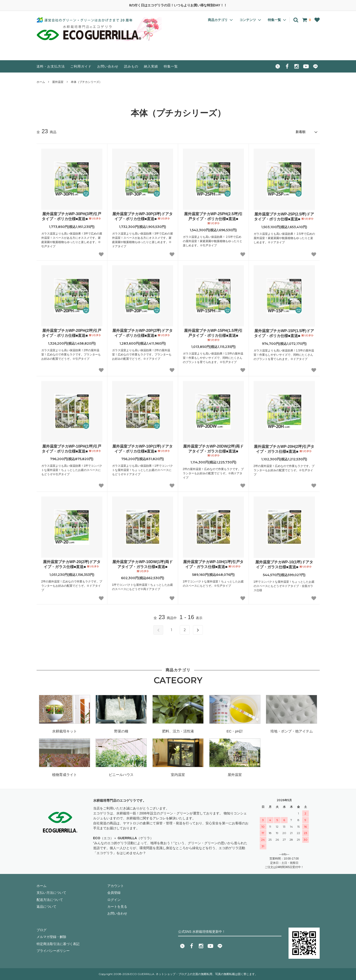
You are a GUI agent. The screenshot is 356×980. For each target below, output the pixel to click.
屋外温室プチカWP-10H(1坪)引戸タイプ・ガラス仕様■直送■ (213, 564)
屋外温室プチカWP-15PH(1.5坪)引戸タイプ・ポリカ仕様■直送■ (213, 335)
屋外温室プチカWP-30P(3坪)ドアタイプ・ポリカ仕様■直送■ (142, 216)
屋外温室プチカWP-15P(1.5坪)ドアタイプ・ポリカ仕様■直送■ (284, 333)
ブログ (42, 930)
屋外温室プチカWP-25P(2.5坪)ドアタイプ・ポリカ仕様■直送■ (284, 217)
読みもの (131, 66)
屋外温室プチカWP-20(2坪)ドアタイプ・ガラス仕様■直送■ (72, 564)
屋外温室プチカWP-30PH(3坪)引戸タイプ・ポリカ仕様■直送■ (72, 216)
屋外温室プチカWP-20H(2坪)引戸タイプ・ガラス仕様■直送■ (284, 449)
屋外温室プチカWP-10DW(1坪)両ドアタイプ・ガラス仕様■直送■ (142, 566)
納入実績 (151, 66)
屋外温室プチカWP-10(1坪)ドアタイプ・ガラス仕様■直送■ (284, 565)
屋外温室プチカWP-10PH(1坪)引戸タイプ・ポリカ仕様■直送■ (72, 449)
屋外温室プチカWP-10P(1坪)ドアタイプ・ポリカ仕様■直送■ (142, 449)
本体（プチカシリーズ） (86, 82)
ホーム (41, 82)
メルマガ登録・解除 (51, 937)
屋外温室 (58, 82)
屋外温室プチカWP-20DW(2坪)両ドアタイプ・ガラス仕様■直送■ (213, 451)
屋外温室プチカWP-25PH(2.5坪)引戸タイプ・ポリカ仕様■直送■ (213, 218)
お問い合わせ (108, 66)
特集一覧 (171, 66)
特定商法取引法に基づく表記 (58, 944)
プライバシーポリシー (53, 951)
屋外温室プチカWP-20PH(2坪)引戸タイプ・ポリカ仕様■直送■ (72, 333)
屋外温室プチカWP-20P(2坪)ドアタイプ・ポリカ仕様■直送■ (142, 333)
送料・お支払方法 (51, 66)
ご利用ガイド (81, 66)
